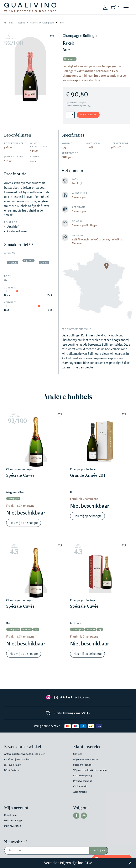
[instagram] (84, 816)
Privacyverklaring (83, 781)
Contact (77, 754)
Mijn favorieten (13, 826)
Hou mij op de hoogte (24, 523)
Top (36, 630)
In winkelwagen (88, 115)
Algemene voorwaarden (86, 759)
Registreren (10, 815)
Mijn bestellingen (14, 821)
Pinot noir (27, 630)
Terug (10, 23)
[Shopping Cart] (114, 7)
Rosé (61, 23)
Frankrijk (34, 23)
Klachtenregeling (82, 776)
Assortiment (80, 792)
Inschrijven (99, 851)
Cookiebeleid (80, 786)
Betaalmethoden (82, 765)
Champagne (48, 23)
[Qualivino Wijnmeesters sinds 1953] (30, 7)
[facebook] (76, 816)
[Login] (105, 7)
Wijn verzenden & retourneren (90, 770)
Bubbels (21, 23)
